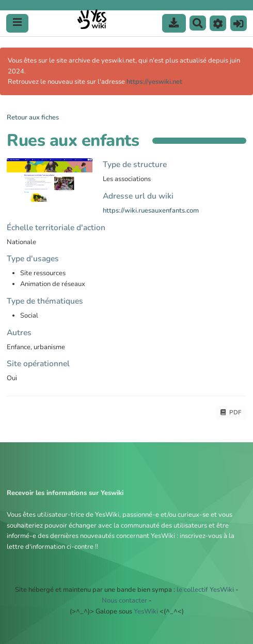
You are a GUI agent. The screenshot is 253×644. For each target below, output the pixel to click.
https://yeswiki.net (154, 82)
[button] (218, 23)
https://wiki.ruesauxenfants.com (151, 211)
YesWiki (146, 611)
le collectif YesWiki (205, 590)
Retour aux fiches (33, 117)
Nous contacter (124, 601)
